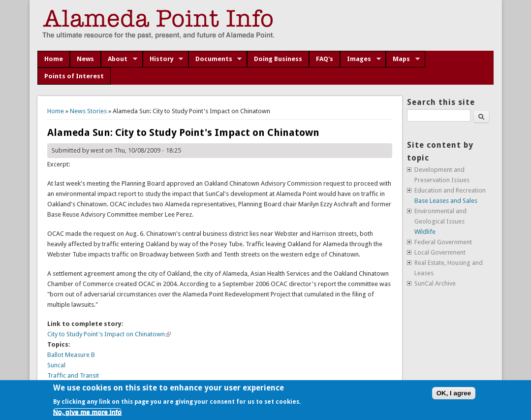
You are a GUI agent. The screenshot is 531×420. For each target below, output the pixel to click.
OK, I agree (454, 393)
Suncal (56, 365)
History (163, 59)
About (119, 59)
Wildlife (425, 232)
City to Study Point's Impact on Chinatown (109, 334)
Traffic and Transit (73, 375)
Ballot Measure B (71, 355)
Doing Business (278, 59)
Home (54, 59)
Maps (403, 59)
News (85, 59)
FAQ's (325, 59)
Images (360, 59)
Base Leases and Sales (446, 201)
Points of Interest (74, 76)
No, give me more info (87, 412)
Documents (215, 59)
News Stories (88, 111)
